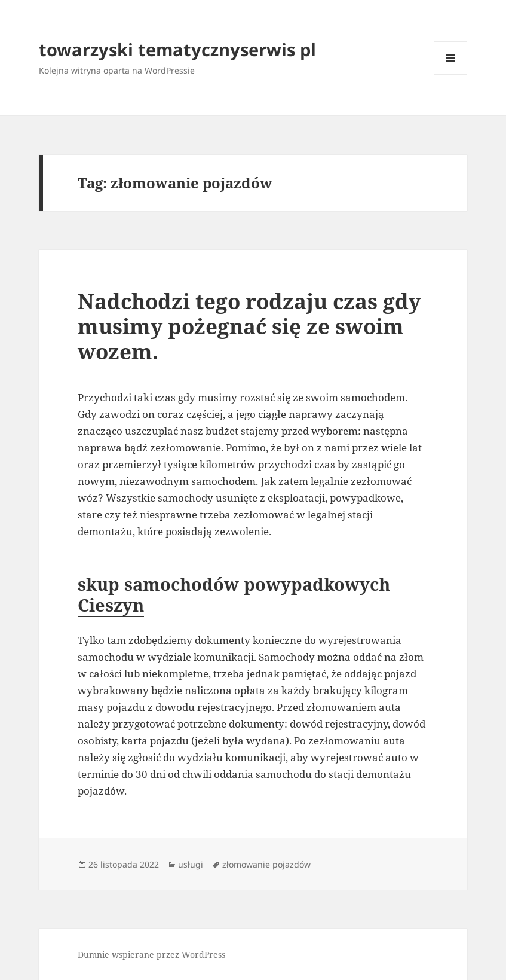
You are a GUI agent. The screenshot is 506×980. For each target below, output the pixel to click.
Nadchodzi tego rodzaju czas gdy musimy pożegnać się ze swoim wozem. (249, 326)
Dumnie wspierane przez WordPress (151, 955)
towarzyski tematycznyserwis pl (177, 49)
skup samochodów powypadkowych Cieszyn (234, 594)
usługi (191, 864)
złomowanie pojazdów (266, 864)
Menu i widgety (451, 74)
